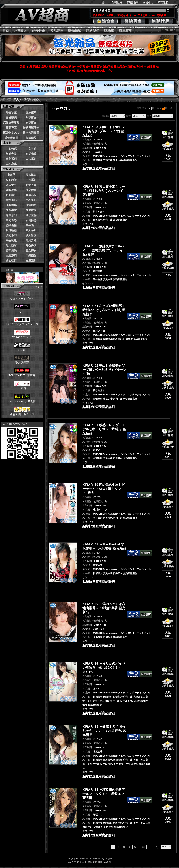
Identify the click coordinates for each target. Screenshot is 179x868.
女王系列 (31, 261)
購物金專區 (11, 138)
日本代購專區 (31, 133)
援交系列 (11, 235)
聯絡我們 (93, 31)
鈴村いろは (99, 331)
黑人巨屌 (11, 245)
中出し (91, 827)
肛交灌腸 (31, 190)
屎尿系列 (11, 215)
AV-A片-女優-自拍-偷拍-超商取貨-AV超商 (89, 862)
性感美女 (11, 210)
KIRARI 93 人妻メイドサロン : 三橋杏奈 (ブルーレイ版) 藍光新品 (104, 131)
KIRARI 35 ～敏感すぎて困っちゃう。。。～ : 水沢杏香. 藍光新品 (104, 731)
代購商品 (31, 138)
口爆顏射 (31, 256)
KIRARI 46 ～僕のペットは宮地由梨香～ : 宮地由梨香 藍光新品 (104, 608)
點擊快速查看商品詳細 (99, 168)
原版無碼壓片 (11, 123)
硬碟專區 (11, 128)
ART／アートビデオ (22, 297)
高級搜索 (161, 15)
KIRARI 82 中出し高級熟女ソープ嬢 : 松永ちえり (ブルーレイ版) (104, 370)
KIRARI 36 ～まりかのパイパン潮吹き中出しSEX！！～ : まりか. (104, 668)
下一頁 (154, 847)
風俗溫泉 (31, 175)
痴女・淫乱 (124, 764)
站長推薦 (39, 31)
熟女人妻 (31, 185)
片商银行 (165, 2)
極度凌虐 (31, 210)
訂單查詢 (126, 31)
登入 (105, 2)
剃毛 (130, 701)
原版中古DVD (11, 133)
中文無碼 (11, 149)
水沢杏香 (98, 565)
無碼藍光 (31, 118)
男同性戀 (11, 220)
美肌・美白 (98, 701)
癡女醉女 (31, 250)
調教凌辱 (11, 190)
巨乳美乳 (31, 200)
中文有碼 (31, 149)
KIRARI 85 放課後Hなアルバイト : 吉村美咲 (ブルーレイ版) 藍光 (103, 250)
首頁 (6, 31)
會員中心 (148, 2)
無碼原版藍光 (31, 128)
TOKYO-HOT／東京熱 (22, 374)
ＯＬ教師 (11, 180)
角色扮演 (31, 245)
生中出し (117, 701)
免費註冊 (117, 2)
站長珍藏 (11, 112)
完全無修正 (139, 697)
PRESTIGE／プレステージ (22, 323)
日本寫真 (11, 164)
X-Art (152, 15)
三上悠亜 (143, 15)
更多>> (39, 287)
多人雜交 (31, 235)
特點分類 (8, 169)
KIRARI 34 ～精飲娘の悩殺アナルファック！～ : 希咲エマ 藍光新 (104, 794)
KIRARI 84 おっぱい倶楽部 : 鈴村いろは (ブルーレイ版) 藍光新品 (104, 310)
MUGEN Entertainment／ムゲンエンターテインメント (122, 156)
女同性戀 (31, 220)
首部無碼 (11, 250)
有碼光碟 (31, 154)
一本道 (22, 387)
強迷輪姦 (11, 230)
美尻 (116, 764)
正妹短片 (31, 112)
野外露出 (11, 195)
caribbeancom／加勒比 (22, 400)
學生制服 (11, 240)
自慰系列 (11, 256)
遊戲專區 (57, 31)
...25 (142, 847)
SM (135, 15)
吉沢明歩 (111, 15)
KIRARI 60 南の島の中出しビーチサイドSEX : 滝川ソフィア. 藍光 (104, 489)
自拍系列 (31, 180)
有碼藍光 (31, 123)
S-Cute (22, 348)
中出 (129, 15)
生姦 (125, 701)
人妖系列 (31, 159)
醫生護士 (31, 225)
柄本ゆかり (99, 212)
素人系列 (31, 230)
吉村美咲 (98, 271)
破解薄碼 (11, 118)
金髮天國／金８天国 (22, 413)
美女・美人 (139, 760)
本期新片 (21, 31)
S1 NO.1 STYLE (22, 336)
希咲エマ (98, 815)
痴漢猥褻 (31, 205)
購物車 (134, 2)
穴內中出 (11, 185)
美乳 (110, 764)
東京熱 (121, 15)
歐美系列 (11, 159)
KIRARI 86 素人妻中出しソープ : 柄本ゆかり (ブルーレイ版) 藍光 (104, 191)
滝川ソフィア (100, 510)
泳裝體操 (11, 205)
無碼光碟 (11, 154)
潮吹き (108, 701)
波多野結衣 (99, 15)
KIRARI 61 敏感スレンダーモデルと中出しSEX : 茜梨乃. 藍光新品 (104, 429)
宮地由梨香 (99, 629)
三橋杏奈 (98, 152)
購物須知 (75, 31)
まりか (97, 689)
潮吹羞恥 (31, 215)
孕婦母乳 (11, 200)
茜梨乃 (97, 450)
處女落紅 (11, 261)
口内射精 (138, 701)
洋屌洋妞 (31, 240)
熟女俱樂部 (22, 361)
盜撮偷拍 (11, 225)
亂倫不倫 (31, 195)
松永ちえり (99, 390)
